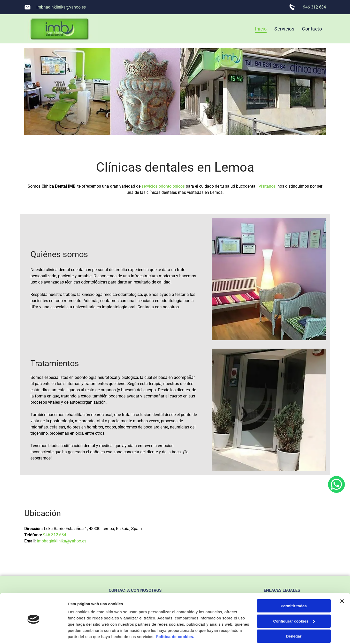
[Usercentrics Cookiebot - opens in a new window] (33, 634)
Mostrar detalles (83, 634)
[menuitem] (261, 29)
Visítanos (267, 186)
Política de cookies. (175, 620)
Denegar (294, 619)
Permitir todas (294, 589)
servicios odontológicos (163, 186)
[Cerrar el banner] (342, 584)
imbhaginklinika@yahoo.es (61, 7)
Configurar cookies (294, 604)
